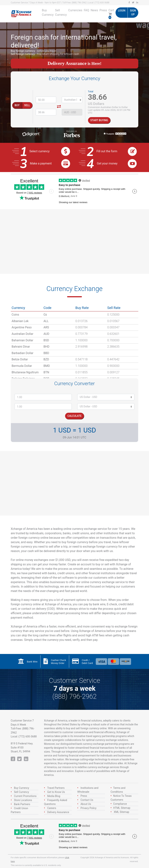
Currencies (75, 10)
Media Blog (54, 796)
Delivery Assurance (58, 812)
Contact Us (87, 800)
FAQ (86, 10)
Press (103, 10)
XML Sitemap (121, 812)
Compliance (120, 804)
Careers (52, 808)
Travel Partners (56, 788)
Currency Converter (75, 383)
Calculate (74, 416)
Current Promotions (25, 796)
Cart (111, 14)
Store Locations (23, 800)
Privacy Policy (88, 808)
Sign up (133, 12)
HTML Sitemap (122, 808)
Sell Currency (61, 12)
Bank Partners (22, 804)
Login (122, 11)
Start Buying (99, 120)
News (94, 10)
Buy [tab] (17, 105)
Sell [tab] (27, 105)
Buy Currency (48, 12)
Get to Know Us (56, 792)
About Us (86, 804)
